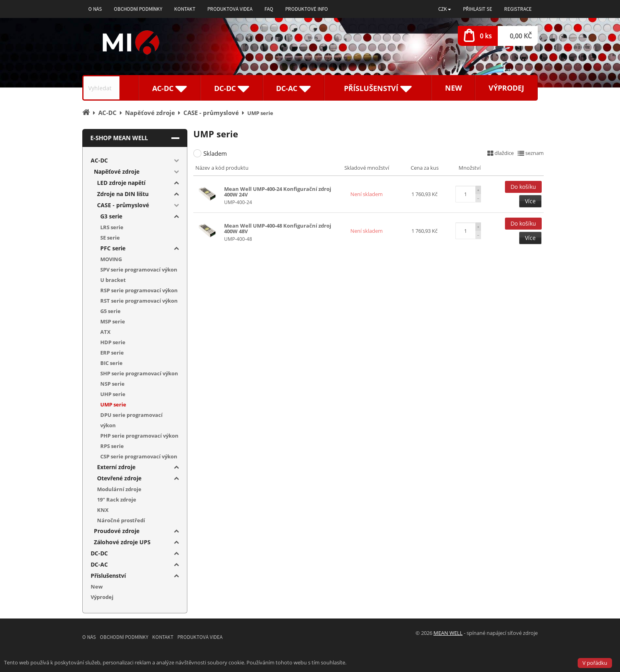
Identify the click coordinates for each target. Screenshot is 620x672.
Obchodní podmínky (138, 9)
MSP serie (113, 321)
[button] (445, 9)
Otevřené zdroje (119, 478)
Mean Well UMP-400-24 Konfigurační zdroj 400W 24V (278, 192)
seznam (531, 153)
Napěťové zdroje (117, 171)
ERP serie (112, 353)
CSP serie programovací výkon (139, 456)
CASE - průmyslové (123, 205)
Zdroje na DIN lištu (123, 194)
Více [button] (530, 201)
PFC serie (113, 248)
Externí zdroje (116, 467)
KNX (103, 510)
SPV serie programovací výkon (139, 270)
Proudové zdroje (117, 531)
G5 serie (110, 311)
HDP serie (113, 342)
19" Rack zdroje (117, 500)
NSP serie (112, 384)
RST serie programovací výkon (139, 301)
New (453, 88)
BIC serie (111, 363)
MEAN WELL (448, 633)
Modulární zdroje (119, 489)
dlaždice (501, 153)
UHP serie (113, 394)
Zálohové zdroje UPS (122, 542)
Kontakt (185, 9)
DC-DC (99, 553)
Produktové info (307, 9)
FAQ (269, 9)
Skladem (215, 153)
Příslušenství (108, 576)
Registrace (518, 9)
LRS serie (112, 227)
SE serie (110, 238)
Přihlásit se (478, 9)
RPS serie (112, 446)
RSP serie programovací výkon (139, 290)
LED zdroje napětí (121, 183)
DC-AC (99, 564)
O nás (95, 9)
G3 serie (111, 216)
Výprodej (506, 88)
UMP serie (113, 404)
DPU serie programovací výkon (131, 420)
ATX (105, 332)
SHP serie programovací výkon (139, 373)
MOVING (111, 259)
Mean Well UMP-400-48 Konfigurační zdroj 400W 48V (278, 228)
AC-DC (99, 160)
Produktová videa (230, 9)
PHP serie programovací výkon (139, 436)
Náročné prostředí (121, 520)
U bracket (113, 280)
